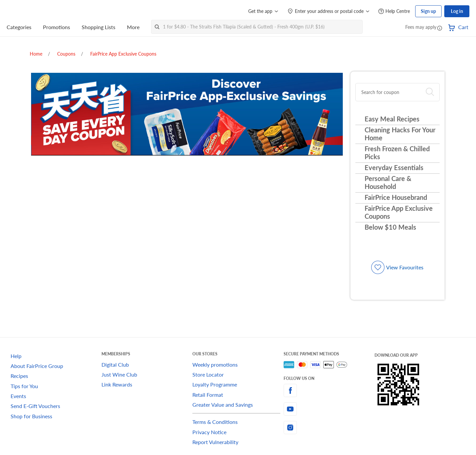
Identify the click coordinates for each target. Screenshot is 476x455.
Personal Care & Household (388, 182)
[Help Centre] (394, 11)
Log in (457, 11)
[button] (440, 28)
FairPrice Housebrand (396, 197)
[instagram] (329, 428)
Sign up (428, 11)
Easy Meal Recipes (392, 119)
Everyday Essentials (394, 167)
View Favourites (405, 267)
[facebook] (329, 390)
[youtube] (329, 409)
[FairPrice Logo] (25, 11)
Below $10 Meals (390, 227)
